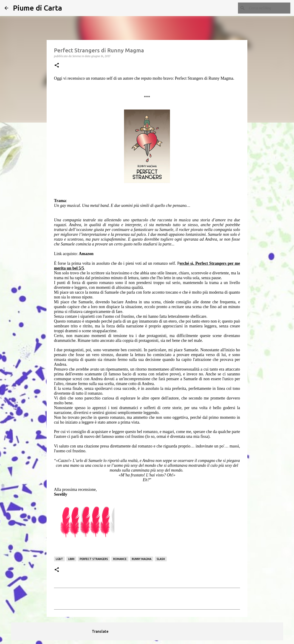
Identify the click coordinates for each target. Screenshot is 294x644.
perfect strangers (94, 559)
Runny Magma (142, 559)
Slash (161, 559)
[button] (57, 66)
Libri (71, 559)
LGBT (59, 559)
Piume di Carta (37, 8)
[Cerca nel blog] (266, 8)
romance (120, 559)
